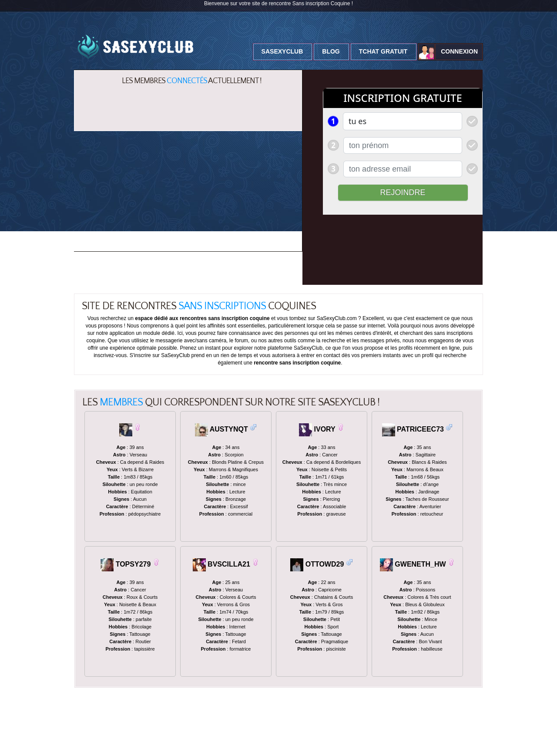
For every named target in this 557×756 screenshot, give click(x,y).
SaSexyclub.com (89, 746)
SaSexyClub (282, 51)
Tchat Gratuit (383, 51)
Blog (331, 51)
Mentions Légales (179, 746)
